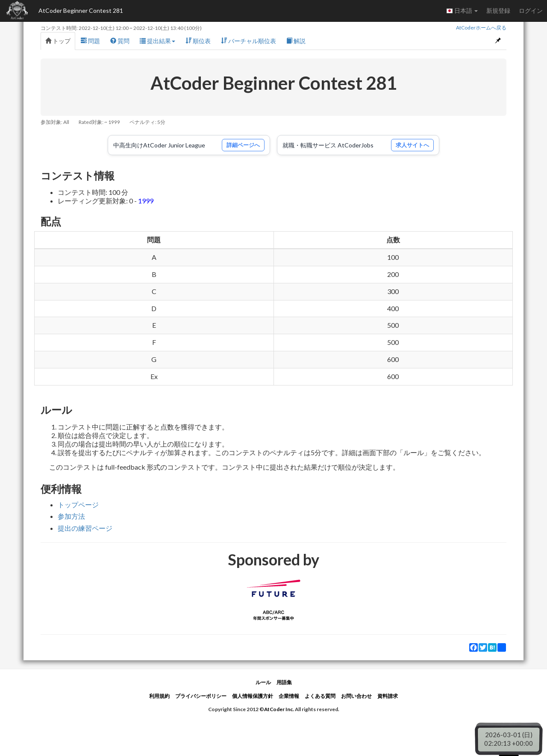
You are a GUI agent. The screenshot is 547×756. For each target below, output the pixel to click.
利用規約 (159, 696)
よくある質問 (320, 696)
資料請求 (388, 696)
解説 (296, 41)
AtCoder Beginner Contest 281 (81, 10)
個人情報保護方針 (253, 696)
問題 (90, 41)
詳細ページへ (243, 145)
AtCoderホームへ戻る (481, 28)
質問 (120, 41)
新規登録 (498, 10)
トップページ (78, 504)
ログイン (531, 10)
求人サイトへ (412, 145)
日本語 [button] (462, 11)
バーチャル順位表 (249, 41)
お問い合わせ (356, 696)
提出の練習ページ (85, 528)
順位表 (198, 41)
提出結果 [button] (157, 41)
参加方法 (71, 516)
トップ (58, 41)
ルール (263, 682)
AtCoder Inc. (279, 709)
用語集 (284, 682)
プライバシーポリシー (201, 696)
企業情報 (289, 696)
